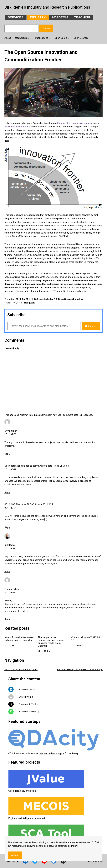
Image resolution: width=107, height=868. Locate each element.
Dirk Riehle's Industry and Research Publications (47, 7)
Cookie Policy (70, 846)
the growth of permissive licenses (75, 123)
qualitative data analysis (52, 753)
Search (46, 28)
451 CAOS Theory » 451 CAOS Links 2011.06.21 (29, 504)
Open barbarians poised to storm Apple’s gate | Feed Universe (37, 466)
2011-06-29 (10, 469)
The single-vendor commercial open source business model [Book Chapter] (51, 642)
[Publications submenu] (49, 38)
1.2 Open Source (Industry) (68, 299)
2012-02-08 (10, 434)
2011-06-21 (10, 508)
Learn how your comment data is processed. (70, 415)
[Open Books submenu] (69, 38)
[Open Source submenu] (30, 38)
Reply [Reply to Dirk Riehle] (7, 571)
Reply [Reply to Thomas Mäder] (7, 619)
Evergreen (29, 303)
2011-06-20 (22, 299)
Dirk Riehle (10, 545)
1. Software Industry (42, 299)
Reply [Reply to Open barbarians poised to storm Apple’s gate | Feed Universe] (7, 492)
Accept (15, 855)
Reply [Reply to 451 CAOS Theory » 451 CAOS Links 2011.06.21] (7, 527)
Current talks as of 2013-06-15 (86, 639)
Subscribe (91, 326)
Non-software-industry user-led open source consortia (19, 639)
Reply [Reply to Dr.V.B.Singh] (7, 454)
